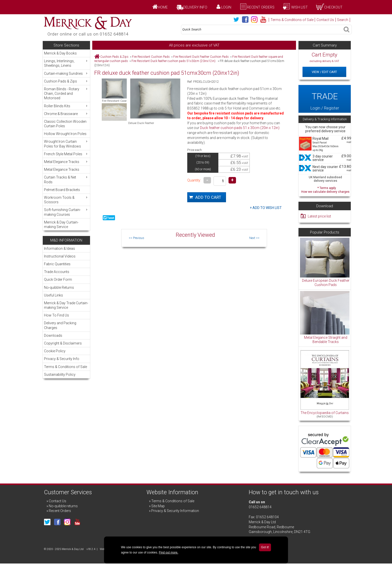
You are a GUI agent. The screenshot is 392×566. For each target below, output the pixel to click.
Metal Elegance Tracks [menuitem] (66, 162)
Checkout (333, 7)
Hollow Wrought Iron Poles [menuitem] (65, 134)
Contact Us (325, 20)
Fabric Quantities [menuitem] (57, 264)
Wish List (299, 7)
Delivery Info (195, 7)
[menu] (66, 140)
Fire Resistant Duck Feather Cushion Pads (201, 57)
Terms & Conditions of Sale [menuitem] (65, 367)
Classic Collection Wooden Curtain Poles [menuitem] (65, 124)
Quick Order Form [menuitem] (58, 279)
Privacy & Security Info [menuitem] (62, 359)
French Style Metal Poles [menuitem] (66, 154)
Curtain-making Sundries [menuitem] (66, 73)
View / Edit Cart (324, 72)
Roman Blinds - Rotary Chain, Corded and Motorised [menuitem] (66, 93)
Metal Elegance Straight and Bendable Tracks (326, 340)
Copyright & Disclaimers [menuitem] (63, 343)
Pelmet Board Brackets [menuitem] (62, 190)
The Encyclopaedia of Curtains (325, 413)
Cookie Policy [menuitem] (55, 351)
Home (163, 7)
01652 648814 (260, 507)
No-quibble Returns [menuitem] (59, 287)
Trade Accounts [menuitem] (57, 272)
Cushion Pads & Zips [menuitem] (66, 81)
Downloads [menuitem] (53, 335)
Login (226, 7)
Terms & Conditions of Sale (292, 20)
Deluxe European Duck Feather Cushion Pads (326, 283)
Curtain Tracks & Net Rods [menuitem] (66, 179)
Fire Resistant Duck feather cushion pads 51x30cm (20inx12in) (174, 61)
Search (343, 20)
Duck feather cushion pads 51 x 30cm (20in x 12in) (240, 128)
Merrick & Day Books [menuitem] (60, 53)
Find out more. (168, 552)
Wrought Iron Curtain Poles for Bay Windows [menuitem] (66, 144)
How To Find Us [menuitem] (56, 315)
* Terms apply (325, 189)
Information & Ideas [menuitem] (59, 248)
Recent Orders (261, 7)
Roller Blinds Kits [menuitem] (66, 106)
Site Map (158, 506)
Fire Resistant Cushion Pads (151, 57)
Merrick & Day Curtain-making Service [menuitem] (61, 224)
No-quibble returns (63, 506)
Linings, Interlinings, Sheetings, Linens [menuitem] (66, 63)
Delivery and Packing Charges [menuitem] (60, 325)
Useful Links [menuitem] (53, 295)
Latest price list (319, 216)
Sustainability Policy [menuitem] (60, 374)
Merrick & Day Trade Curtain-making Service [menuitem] (66, 305)
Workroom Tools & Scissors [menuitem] (66, 200)
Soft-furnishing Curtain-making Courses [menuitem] (66, 212)
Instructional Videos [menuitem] (60, 256)
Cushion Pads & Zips (114, 57)
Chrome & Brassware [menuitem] (66, 114)
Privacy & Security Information (175, 511)
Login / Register (324, 99)
